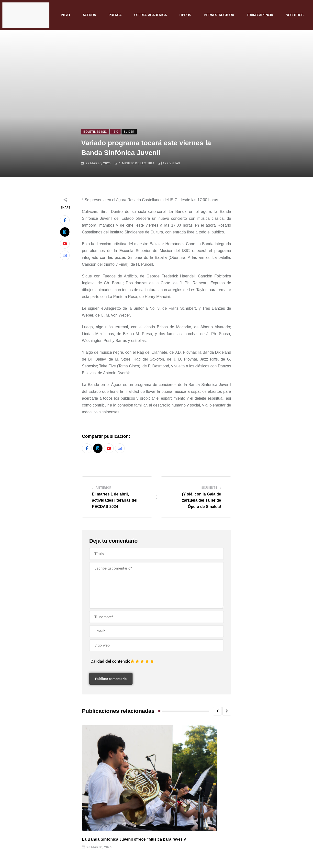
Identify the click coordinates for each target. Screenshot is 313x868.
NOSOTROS (294, 15)
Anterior (103, 488)
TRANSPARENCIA (260, 15)
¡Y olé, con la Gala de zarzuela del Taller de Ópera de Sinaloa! (201, 500)
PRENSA (115, 15)
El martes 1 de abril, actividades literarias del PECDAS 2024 (115, 500)
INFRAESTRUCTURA (219, 15)
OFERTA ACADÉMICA (151, 15)
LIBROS (185, 15)
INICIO (65, 15)
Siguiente (209, 488)
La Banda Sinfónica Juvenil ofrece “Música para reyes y (134, 839)
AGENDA (89, 15)
